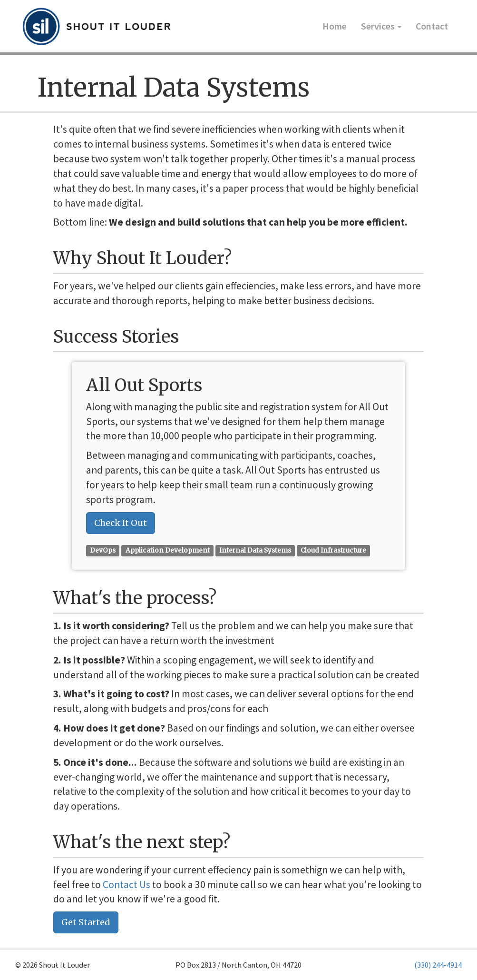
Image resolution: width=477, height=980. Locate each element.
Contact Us (127, 885)
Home (335, 26)
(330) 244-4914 (438, 965)
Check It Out (121, 523)
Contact (432, 26)
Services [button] (381, 26)
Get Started (86, 922)
